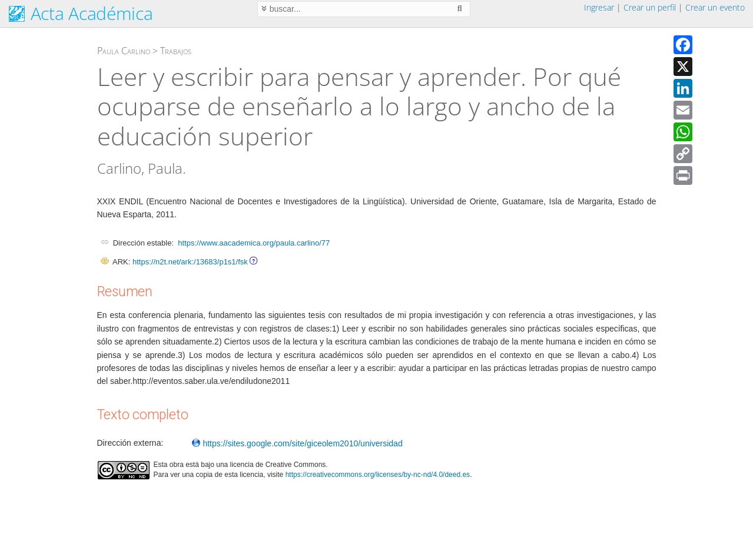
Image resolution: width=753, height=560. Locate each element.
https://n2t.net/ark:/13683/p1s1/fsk (190, 262)
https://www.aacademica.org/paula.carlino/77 (254, 243)
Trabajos (176, 51)
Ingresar (599, 7)
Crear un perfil (650, 7)
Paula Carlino (124, 51)
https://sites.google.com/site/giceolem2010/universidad (297, 443)
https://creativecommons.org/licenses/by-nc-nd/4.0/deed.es (378, 475)
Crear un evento (715, 7)
